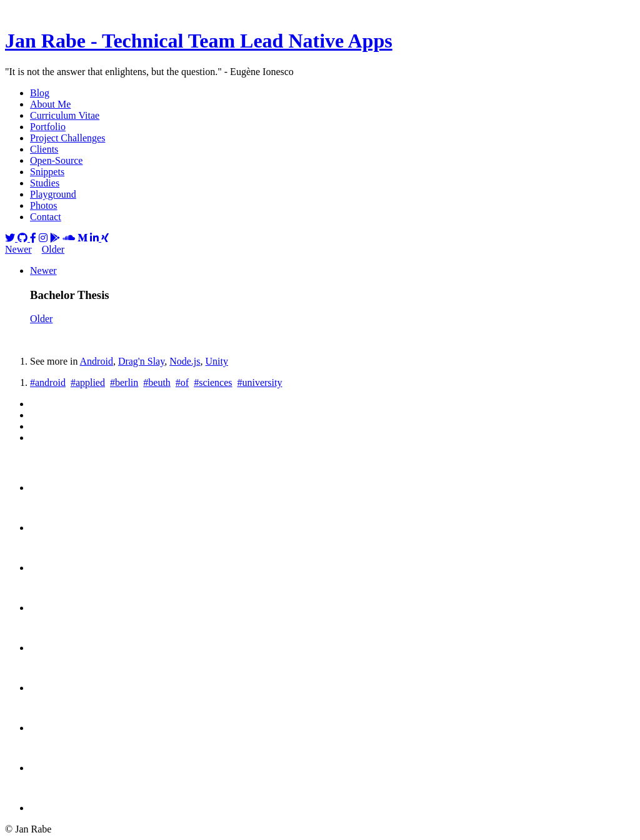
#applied (88, 382)
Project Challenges (67, 138)
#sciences (213, 382)
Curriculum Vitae (65, 115)
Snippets (47, 172)
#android (48, 382)
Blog (40, 93)
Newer (18, 249)
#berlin (124, 382)
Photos (44, 205)
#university (259, 382)
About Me (50, 104)
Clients (44, 149)
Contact (46, 217)
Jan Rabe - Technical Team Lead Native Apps (199, 41)
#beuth (157, 382)
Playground (53, 194)
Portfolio (48, 127)
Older (53, 249)
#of (182, 382)
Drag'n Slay (141, 361)
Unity (216, 361)
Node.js (185, 361)
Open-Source (56, 160)
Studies (45, 183)
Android (97, 361)
